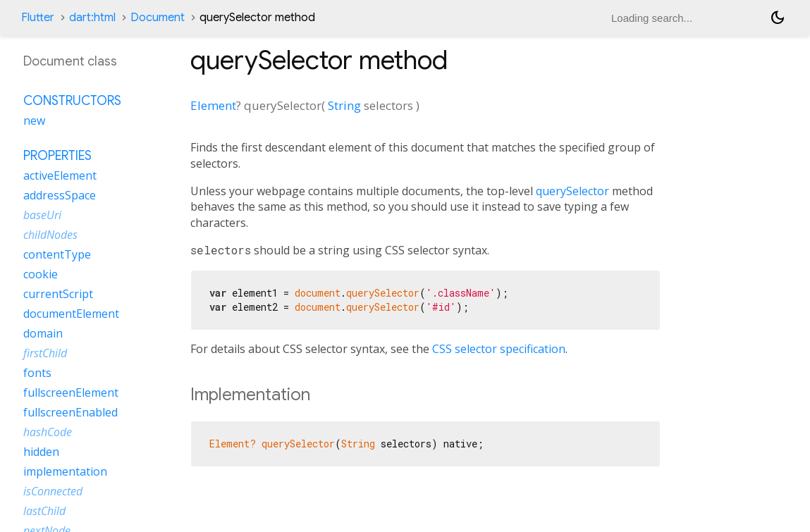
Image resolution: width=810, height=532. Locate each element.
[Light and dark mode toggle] (778, 18)
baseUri (42, 215)
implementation (65, 471)
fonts (37, 373)
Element (213, 105)
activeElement (60, 175)
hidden (41, 452)
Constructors (72, 101)
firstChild (45, 353)
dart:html (92, 18)
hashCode (48, 432)
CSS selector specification (499, 349)
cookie (41, 274)
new (34, 120)
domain (43, 333)
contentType (57, 254)
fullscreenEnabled (70, 412)
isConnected (53, 491)
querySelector (572, 191)
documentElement (71, 314)
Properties (57, 156)
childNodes (50, 235)
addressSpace (60, 195)
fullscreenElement (71, 392)
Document (158, 18)
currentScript (58, 294)
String (344, 105)
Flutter (38, 18)
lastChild (44, 511)
